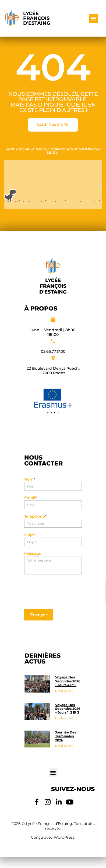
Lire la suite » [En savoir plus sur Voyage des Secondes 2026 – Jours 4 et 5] (64, 691)
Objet (30, 535)
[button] (93, 18)
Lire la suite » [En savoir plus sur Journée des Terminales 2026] (64, 746)
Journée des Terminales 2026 (66, 736)
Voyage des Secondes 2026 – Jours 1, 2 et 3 (68, 709)
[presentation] (65, 590)
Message (33, 554)
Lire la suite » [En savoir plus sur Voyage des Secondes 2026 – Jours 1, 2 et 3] (64, 718)
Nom (30, 479)
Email (31, 498)
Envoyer (39, 615)
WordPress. (65, 837)
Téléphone (35, 517)
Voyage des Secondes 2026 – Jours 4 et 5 (68, 681)
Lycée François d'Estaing (37, 18)
